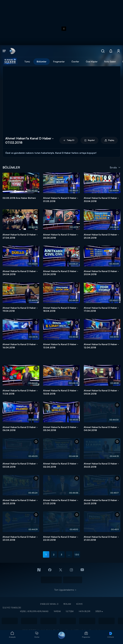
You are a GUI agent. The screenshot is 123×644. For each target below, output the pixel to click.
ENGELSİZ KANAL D (49, 604)
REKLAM (67, 604)
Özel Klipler (92, 61)
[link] (12, 51)
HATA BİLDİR (85, 611)
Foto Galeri (110, 61)
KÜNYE (80, 604)
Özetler (75, 61)
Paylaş (109, 140)
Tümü (27, 61)
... (69, 555)
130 (77, 555)
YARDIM (57, 611)
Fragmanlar (59, 61)
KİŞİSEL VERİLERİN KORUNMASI (34, 611)
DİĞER (98, 611)
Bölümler (42, 61)
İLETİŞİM (70, 611)
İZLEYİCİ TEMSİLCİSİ (12, 608)
